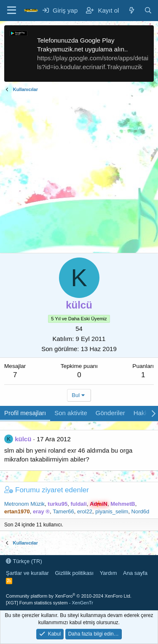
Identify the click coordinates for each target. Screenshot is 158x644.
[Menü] (12, 11)
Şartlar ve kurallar (27, 573)
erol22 (85, 511)
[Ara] (148, 10)
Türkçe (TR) (24, 561)
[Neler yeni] (131, 10)
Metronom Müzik (24, 504)
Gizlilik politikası (74, 573)
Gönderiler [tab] (110, 413)
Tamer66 (63, 511)
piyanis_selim (112, 511)
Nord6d (141, 511)
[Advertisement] (79, 174)
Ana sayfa (135, 573)
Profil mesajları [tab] (25, 413)
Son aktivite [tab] (71, 413)
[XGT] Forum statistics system (50, 603)
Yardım (108, 573)
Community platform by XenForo (69, 596)
